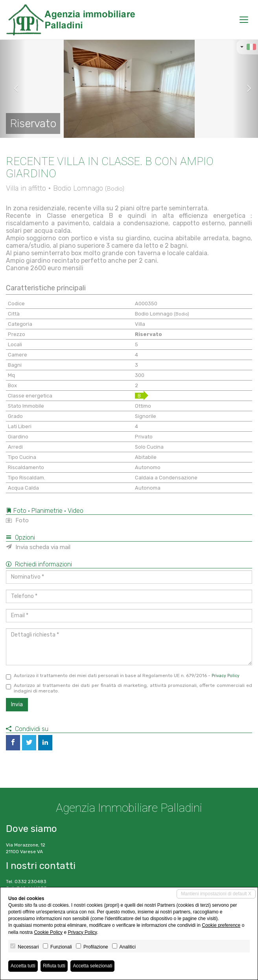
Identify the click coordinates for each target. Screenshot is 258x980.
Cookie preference (221, 925)
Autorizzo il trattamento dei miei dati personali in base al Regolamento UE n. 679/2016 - (123, 676)
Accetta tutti (23, 966)
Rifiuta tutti (54, 966)
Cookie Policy (48, 932)
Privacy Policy (226, 676)
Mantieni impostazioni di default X (216, 894)
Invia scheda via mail (38, 547)
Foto (17, 520)
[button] (13, 89)
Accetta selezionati (92, 966)
